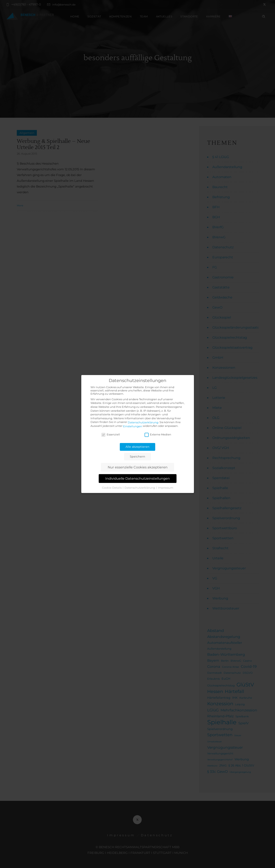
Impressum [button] (166, 487)
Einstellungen (133, 426)
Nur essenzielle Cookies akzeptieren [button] (138, 467)
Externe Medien (158, 434)
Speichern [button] (137, 457)
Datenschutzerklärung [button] (140, 487)
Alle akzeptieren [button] (137, 447)
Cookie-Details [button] (112, 487)
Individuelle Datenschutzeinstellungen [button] (137, 478)
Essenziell (111, 434)
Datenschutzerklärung (143, 422)
